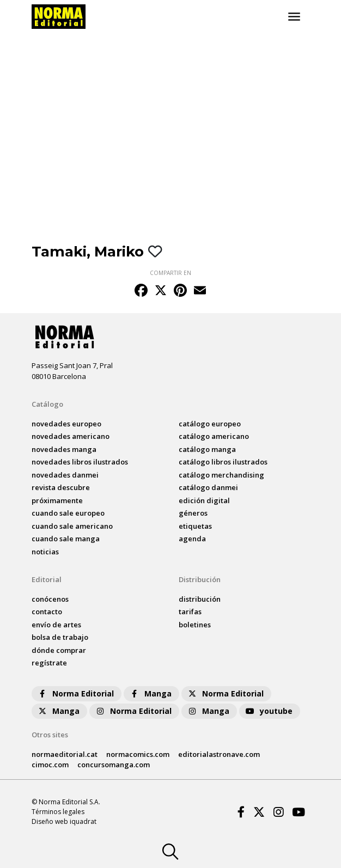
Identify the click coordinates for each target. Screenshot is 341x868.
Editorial (47, 579)
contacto (47, 612)
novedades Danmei (65, 475)
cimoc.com (50, 765)
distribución (200, 599)
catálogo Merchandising (221, 475)
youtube (269, 711)
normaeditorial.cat (65, 754)
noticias (45, 552)
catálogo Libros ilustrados (223, 462)
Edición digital (204, 500)
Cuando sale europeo (68, 513)
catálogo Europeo (210, 424)
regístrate (49, 663)
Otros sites (50, 735)
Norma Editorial (75, 693)
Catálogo (47, 404)
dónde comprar (59, 650)
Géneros (193, 513)
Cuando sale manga (66, 539)
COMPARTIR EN (170, 273)
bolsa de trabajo (60, 637)
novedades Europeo (66, 424)
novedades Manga (64, 449)
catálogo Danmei (208, 487)
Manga (150, 693)
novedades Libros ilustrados (80, 462)
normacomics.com (138, 754)
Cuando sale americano (72, 526)
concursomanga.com (114, 765)
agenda (192, 539)
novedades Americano (71, 436)
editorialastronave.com (219, 754)
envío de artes (56, 625)
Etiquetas (195, 526)
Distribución (200, 579)
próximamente (57, 500)
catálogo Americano (214, 436)
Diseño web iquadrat (64, 821)
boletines (195, 625)
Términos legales (58, 812)
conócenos (50, 599)
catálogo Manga (207, 449)
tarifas (190, 612)
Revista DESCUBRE (61, 487)
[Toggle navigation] (294, 17)
